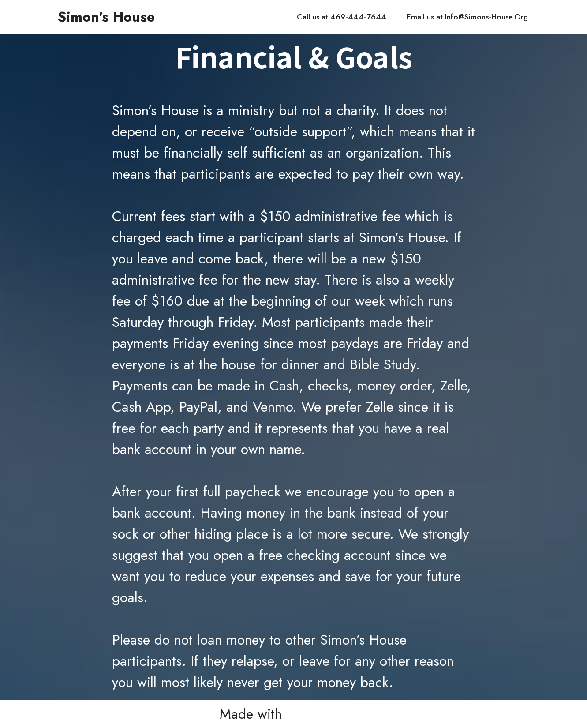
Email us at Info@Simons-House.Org (467, 17)
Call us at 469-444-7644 (342, 17)
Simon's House (106, 17)
